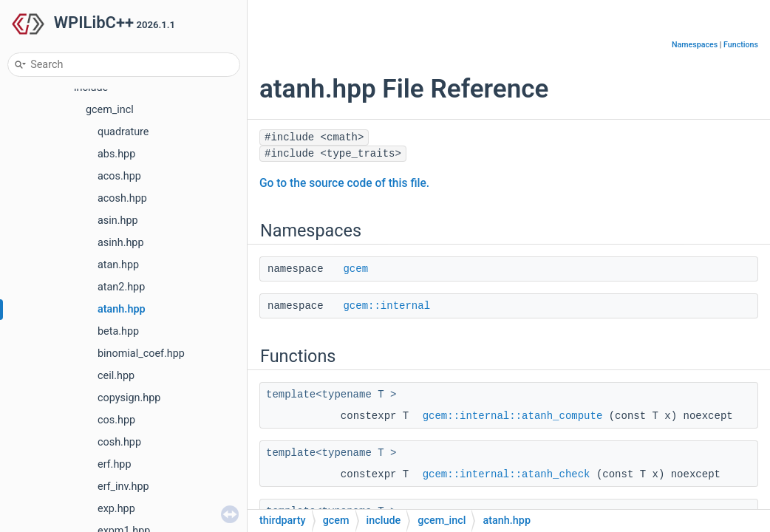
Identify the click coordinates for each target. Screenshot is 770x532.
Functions (741, 45)
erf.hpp (115, 464)
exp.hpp (116, 509)
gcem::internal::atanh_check (507, 474)
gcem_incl (110, 110)
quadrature (123, 132)
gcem (355, 269)
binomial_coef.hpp (141, 354)
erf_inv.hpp (123, 487)
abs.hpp (116, 154)
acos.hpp (119, 176)
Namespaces (695, 45)
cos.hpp (116, 420)
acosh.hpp (122, 198)
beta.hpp (118, 331)
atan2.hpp (121, 287)
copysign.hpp (129, 398)
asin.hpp (118, 221)
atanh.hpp (122, 309)
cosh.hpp (119, 442)
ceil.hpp (116, 376)
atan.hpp (118, 265)
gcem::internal (386, 306)
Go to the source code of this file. (344, 183)
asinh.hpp (121, 243)
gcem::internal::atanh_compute (513, 416)
